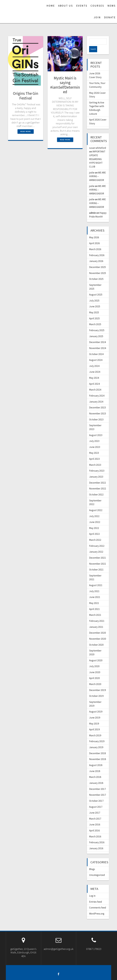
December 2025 (98, 261)
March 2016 (95, 830)
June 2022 (95, 516)
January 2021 (96, 621)
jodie (92, 166)
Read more (26, 131)
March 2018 (95, 771)
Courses (97, 6)
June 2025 (95, 300)
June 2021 (95, 591)
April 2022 (94, 528)
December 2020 (98, 627)
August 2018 (96, 759)
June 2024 (95, 366)
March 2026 (95, 243)
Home (51, 6)
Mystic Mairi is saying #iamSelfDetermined (65, 85)
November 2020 (98, 633)
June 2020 (95, 666)
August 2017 (96, 801)
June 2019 (95, 711)
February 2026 (97, 249)
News (112, 6)
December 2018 (98, 747)
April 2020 (94, 672)
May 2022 (94, 522)
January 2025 (96, 330)
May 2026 (94, 231)
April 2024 (94, 378)
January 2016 (96, 842)
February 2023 (97, 465)
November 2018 (98, 753)
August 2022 (96, 504)
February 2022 (97, 540)
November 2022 (98, 482)
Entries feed (96, 896)
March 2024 (95, 384)
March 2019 (95, 729)
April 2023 (94, 453)
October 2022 (96, 488)
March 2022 (95, 534)
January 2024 (96, 396)
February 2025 (97, 324)
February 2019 (97, 735)
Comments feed (98, 901)
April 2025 (94, 312)
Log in (92, 890)
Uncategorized (97, 869)
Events (82, 6)
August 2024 (96, 354)
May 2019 (94, 717)
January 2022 (96, 546)
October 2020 (96, 639)
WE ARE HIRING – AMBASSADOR (97, 170)
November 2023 (98, 407)
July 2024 (94, 360)
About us (66, 6)
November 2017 (98, 789)
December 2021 (98, 552)
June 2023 (95, 441)
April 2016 (94, 824)
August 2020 (96, 654)
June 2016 (95, 818)
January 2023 (96, 471)
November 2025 (98, 267)
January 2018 (96, 777)
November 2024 (98, 342)
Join (97, 17)
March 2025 (95, 318)
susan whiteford (98, 142)
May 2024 (94, 372)
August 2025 (96, 288)
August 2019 (96, 705)
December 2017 (98, 783)
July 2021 (94, 585)
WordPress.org (97, 907)
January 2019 (96, 741)
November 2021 (98, 558)
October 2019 (96, 690)
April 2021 (94, 603)
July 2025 (94, 294)
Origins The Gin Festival (26, 96)
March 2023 (95, 459)
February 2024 (97, 390)
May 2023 (94, 447)
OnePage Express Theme (85, 975)
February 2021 (97, 615)
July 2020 (94, 660)
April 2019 (94, 723)
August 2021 (96, 579)
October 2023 (96, 413)
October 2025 (96, 273)
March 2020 (95, 678)
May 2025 (94, 306)
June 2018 (95, 765)
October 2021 (96, 563)
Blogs (92, 863)
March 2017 (95, 813)
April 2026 (94, 237)
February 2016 (97, 836)
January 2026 (96, 255)
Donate (110, 17)
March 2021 (95, 609)
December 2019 (98, 684)
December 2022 (98, 477)
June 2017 (95, 807)
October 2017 (96, 795)
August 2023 (96, 429)
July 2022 (94, 510)
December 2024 (98, 336)
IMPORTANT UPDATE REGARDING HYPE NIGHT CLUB (97, 153)
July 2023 (94, 435)
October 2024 (96, 348)
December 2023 (98, 401)
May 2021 (94, 597)
